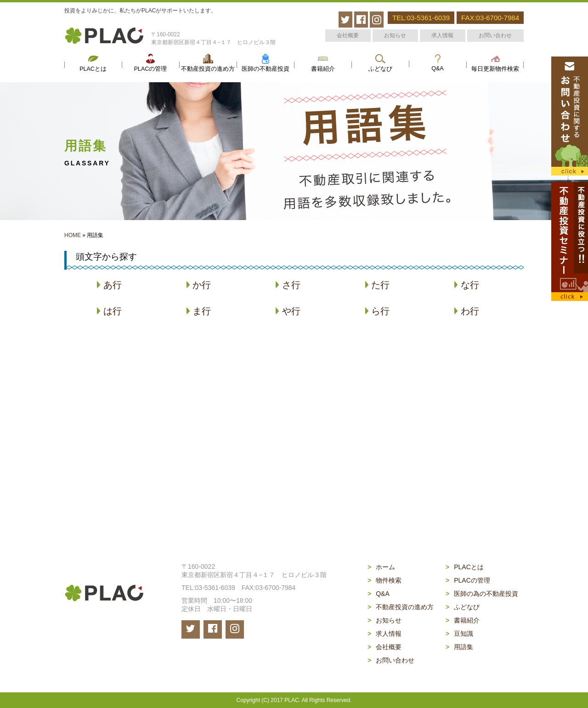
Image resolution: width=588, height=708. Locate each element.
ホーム (381, 567)
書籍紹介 (323, 69)
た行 (377, 285)
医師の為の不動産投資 (482, 594)
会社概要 (348, 35)
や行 (288, 311)
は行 (109, 311)
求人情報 (442, 35)
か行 (199, 285)
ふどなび (380, 69)
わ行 (466, 311)
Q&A (437, 68)
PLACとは (93, 69)
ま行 (199, 311)
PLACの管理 (151, 69)
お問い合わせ (495, 35)
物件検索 (384, 580)
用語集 (459, 647)
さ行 (288, 285)
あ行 (109, 285)
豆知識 (459, 634)
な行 (466, 285)
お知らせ (395, 35)
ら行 (377, 311)
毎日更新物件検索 (495, 69)
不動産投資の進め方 (208, 69)
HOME (73, 235)
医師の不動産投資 (266, 69)
